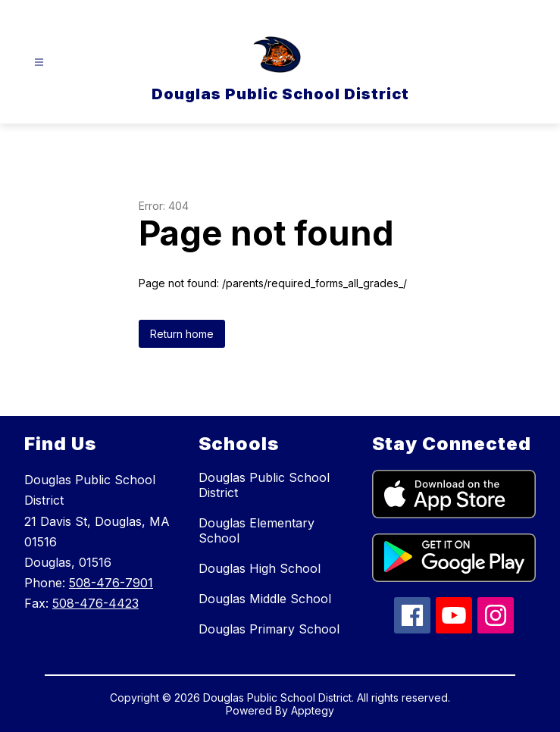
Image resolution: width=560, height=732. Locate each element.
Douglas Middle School (265, 599)
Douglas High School (260, 568)
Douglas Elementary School (257, 530)
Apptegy (313, 710)
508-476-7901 (111, 583)
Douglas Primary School (269, 629)
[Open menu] (39, 63)
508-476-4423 (95, 603)
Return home (182, 334)
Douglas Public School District (264, 485)
